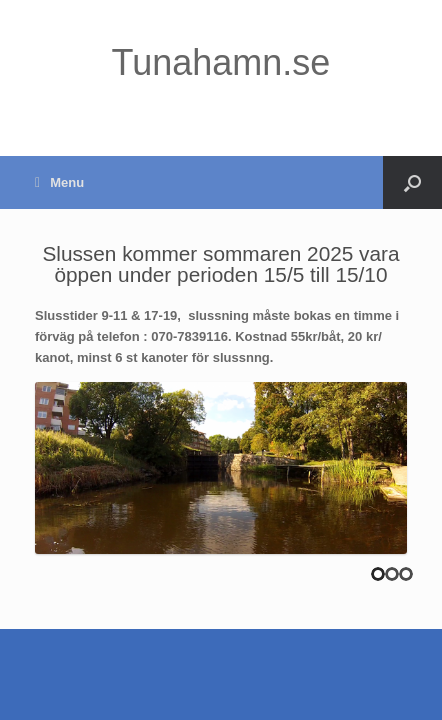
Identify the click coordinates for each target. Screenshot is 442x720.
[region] (221, 468)
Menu (59, 182)
